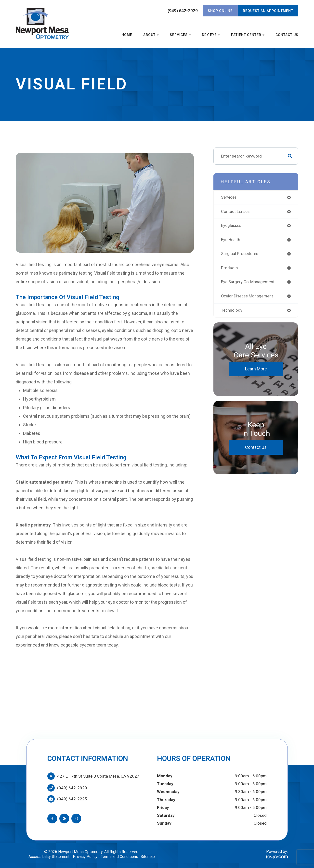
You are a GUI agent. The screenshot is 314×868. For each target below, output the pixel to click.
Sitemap (148, 857)
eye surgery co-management (249, 284)
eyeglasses (232, 226)
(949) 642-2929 (183, 11)
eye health (231, 241)
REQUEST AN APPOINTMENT (268, 11)
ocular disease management (249, 298)
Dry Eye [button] (211, 35)
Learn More (256, 371)
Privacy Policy (85, 857)
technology (232, 312)
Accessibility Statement (49, 857)
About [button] (151, 35)
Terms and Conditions (119, 857)
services (230, 197)
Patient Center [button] (248, 35)
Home (127, 35)
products (230, 269)
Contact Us (287, 35)
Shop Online (220, 11)
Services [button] (180, 35)
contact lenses (236, 212)
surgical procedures (241, 255)
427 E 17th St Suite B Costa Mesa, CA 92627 (98, 776)
